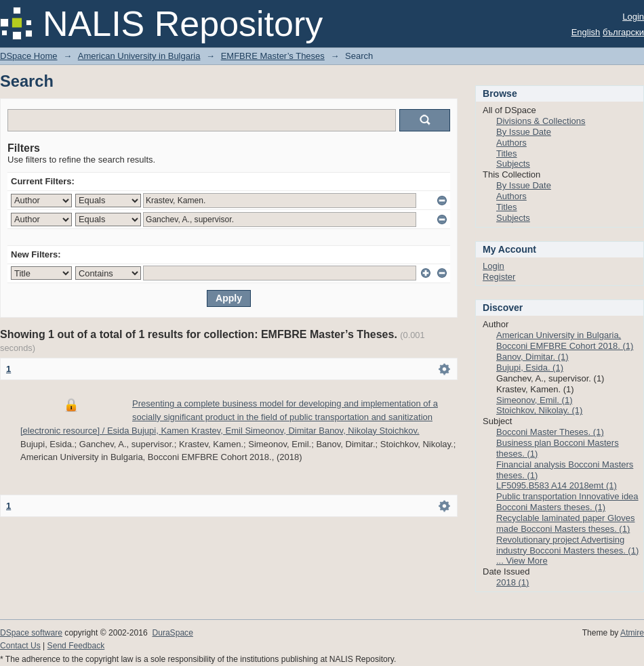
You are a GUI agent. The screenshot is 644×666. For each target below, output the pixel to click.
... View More (522, 561)
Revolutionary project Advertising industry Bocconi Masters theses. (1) (567, 545)
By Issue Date (524, 132)
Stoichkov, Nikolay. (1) (539, 410)
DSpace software (31, 633)
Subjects (513, 164)
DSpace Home (29, 56)
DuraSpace (172, 633)
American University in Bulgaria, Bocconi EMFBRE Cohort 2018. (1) (565, 340)
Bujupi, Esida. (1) (530, 368)
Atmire (632, 633)
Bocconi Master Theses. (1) (550, 432)
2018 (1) (512, 582)
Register (499, 277)
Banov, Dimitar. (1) (532, 357)
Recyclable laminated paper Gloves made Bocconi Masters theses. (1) (566, 523)
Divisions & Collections (541, 121)
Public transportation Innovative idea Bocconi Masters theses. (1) (567, 502)
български (623, 32)
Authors (511, 143)
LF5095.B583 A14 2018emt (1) (557, 485)
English (586, 32)
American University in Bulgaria (139, 56)
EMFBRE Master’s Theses (273, 56)
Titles (507, 153)
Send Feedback (76, 646)
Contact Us (20, 646)
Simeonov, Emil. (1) (534, 400)
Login (633, 17)
